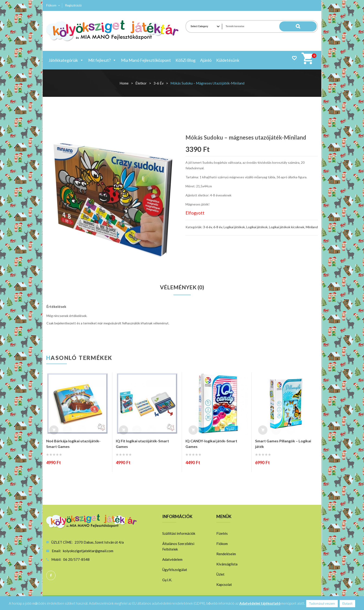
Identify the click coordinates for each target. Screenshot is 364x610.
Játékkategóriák (66, 60)
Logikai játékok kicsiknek (287, 227)
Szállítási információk (179, 534)
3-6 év (159, 83)
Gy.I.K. (167, 580)
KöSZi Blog (185, 60)
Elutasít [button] (347, 603)
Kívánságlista (227, 564)
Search (307, 26)
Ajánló (206, 60)
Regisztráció (73, 5)
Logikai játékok (234, 227)
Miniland (312, 227)
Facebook (51, 576)
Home (124, 83)
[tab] (182, 288)
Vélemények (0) (182, 287)
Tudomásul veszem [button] (322, 603)
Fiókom (51, 5)
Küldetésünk (228, 60)
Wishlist (294, 58)
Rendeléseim (226, 554)
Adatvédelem (172, 560)
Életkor (141, 83)
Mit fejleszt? (102, 60)
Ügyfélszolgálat (175, 570)
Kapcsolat (224, 585)
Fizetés (222, 534)
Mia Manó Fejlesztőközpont (146, 60)
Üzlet (220, 574)
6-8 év (218, 227)
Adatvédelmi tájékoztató (260, 603)
